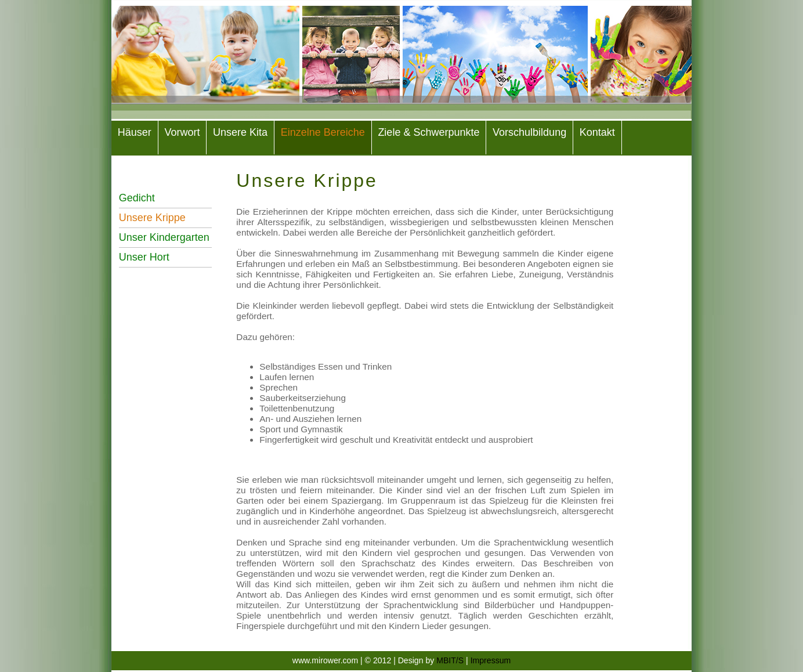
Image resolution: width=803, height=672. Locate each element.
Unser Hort (144, 257)
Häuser (135, 132)
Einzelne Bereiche (323, 132)
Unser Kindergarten (164, 237)
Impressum (491, 660)
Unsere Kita (240, 132)
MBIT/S (451, 660)
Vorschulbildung (529, 132)
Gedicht (137, 198)
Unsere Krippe (152, 218)
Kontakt (597, 132)
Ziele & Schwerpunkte (428, 132)
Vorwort (182, 132)
